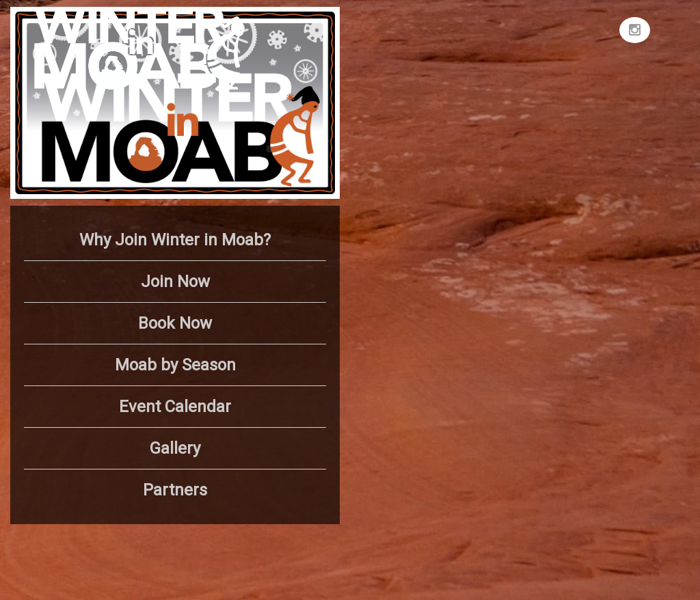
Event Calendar (175, 407)
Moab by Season (175, 365)
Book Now (175, 323)
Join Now (175, 282)
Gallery (175, 448)
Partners (175, 490)
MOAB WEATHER (522, 58)
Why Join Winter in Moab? (175, 240)
